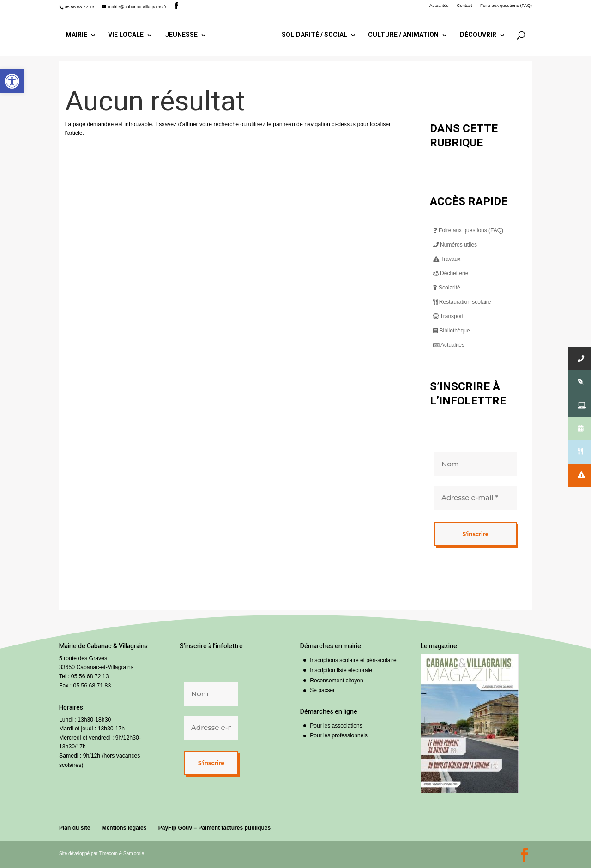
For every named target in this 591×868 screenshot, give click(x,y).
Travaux (447, 259)
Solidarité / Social (312, 34)
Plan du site (75, 828)
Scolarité (447, 288)
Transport (448, 316)
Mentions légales (124, 828)
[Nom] (476, 464)
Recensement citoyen (336, 681)
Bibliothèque (452, 331)
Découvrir (475, 34)
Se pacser (322, 690)
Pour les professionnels (339, 735)
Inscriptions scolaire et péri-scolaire (353, 660)
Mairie (79, 34)
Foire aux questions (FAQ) (506, 6)
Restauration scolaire (462, 302)
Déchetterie (451, 273)
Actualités (439, 6)
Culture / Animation (401, 34)
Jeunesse (184, 34)
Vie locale (129, 34)
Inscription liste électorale (341, 670)
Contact (464, 6)
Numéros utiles (455, 245)
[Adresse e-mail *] (476, 497)
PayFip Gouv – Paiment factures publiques (214, 828)
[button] (12, 81)
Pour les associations (336, 726)
